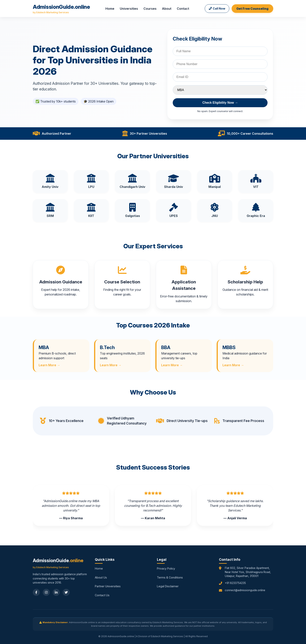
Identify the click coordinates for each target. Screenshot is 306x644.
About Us (101, 577)
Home (110, 9)
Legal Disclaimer (168, 586)
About (167, 9)
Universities (129, 9)
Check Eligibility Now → (220, 103)
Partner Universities (108, 586)
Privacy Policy (166, 568)
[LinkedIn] (56, 592)
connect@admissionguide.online (245, 590)
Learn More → (49, 365)
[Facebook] (36, 592)
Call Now (217, 8)
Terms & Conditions (170, 577)
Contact (183, 9)
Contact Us (102, 595)
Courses (150, 9)
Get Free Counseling (252, 9)
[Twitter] (66, 592)
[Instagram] (46, 592)
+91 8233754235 (235, 583)
